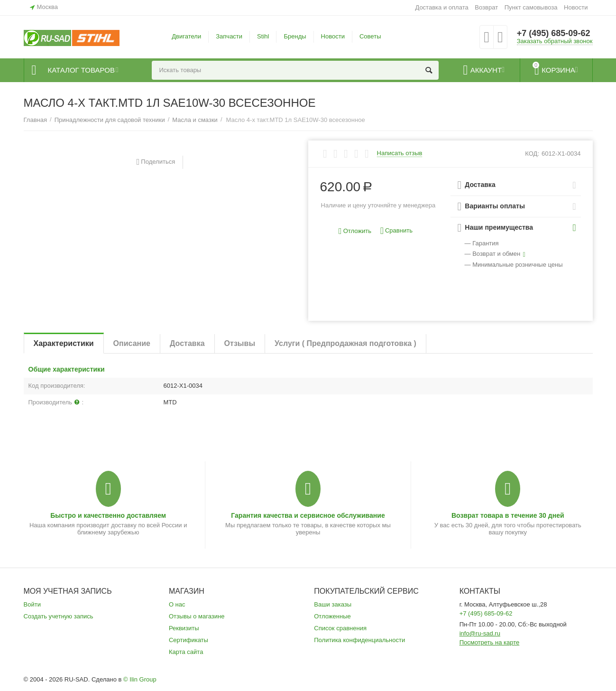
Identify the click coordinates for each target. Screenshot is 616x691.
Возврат (486, 7)
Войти (32, 604)
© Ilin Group (140, 679)
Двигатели (186, 36)
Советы (370, 36)
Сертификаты (188, 640)
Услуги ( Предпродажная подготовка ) (345, 343)
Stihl (263, 36)
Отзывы (240, 343)
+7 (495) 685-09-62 (554, 33)
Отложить (355, 231)
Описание (132, 343)
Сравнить (396, 231)
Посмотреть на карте (490, 642)
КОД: (532, 154)
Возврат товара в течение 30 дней (508, 515)
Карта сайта (186, 652)
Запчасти (229, 36)
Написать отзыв (400, 153)
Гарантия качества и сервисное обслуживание (308, 515)
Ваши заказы (333, 604)
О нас (177, 604)
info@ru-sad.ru (480, 633)
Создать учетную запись (59, 616)
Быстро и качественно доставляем (108, 515)
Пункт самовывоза (531, 7)
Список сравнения (340, 628)
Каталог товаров (81, 70)
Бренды (295, 36)
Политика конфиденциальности (359, 640)
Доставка (187, 343)
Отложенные (332, 616)
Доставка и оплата (441, 7)
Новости (576, 7)
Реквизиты (184, 628)
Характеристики (64, 343)
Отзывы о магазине (197, 616)
